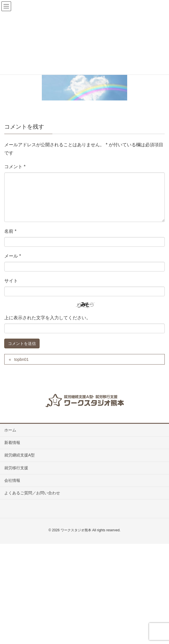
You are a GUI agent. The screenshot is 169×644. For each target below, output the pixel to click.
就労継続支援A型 (19, 455)
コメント (15, 167)
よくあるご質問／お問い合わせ (32, 493)
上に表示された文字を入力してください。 (48, 318)
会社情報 (12, 480)
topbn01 (21, 359)
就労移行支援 (16, 468)
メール (13, 256)
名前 (10, 231)
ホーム (10, 430)
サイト (11, 281)
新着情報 (12, 443)
